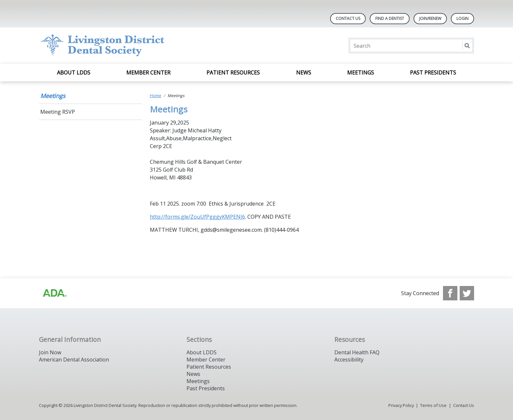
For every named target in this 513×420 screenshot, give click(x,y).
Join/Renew (430, 18)
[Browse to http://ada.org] (54, 293)
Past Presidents (433, 73)
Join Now (50, 352)
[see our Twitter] (467, 293)
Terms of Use (433, 405)
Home (156, 96)
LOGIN (462, 18)
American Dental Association (74, 360)
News (304, 73)
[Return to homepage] (124, 46)
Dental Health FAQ (357, 352)
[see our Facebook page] (450, 293)
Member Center (148, 73)
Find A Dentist (390, 18)
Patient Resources (233, 73)
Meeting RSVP (58, 112)
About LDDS (74, 73)
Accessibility (349, 360)
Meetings (361, 73)
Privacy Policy (401, 405)
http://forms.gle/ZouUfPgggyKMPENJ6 (197, 217)
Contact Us (348, 18)
